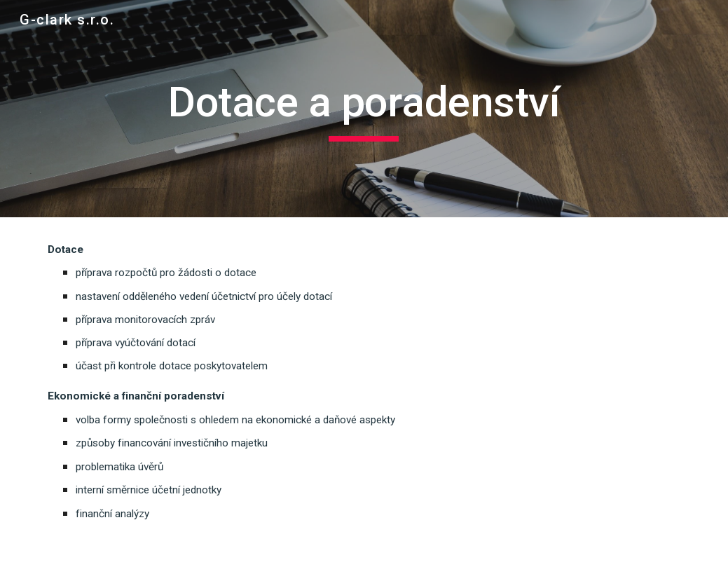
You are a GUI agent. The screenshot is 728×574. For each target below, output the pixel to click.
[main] (364, 109)
